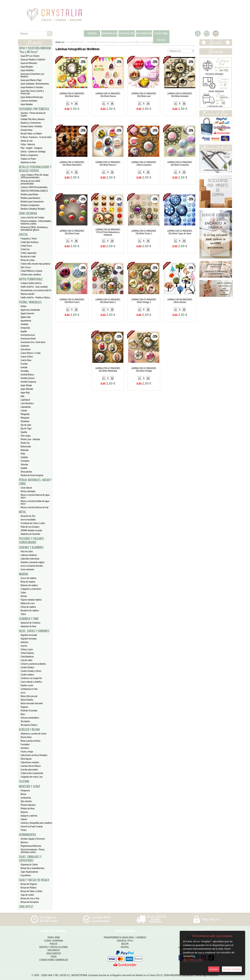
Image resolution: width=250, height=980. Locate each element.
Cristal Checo (26, 246)
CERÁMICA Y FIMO (29, 619)
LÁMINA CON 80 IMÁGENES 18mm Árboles (180, 301)
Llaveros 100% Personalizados (34, 187)
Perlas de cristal (28, 260)
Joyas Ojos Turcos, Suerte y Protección (32, 92)
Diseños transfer (28, 294)
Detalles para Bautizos (30, 198)
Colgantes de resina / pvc (32, 777)
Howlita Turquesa (28, 382)
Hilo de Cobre (27, 551)
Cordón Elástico (27, 667)
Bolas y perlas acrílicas (30, 741)
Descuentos (54, 954)
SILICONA (24, 782)
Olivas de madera (28, 607)
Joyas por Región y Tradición (33, 59)
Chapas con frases (28, 159)
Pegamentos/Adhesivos (31, 846)
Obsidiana (25, 421)
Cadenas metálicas (29, 555)
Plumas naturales (28, 805)
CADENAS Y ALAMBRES (31, 548)
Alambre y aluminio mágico (33, 562)
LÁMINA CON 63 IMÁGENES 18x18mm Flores (72, 301)
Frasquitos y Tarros (29, 238)
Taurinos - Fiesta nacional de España (33, 114)
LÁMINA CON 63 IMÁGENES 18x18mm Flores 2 (144, 232)
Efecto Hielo (26, 737)
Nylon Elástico (27, 700)
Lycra (23, 692)
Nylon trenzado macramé (32, 703)
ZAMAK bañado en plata (31, 530)
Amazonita (25, 328)
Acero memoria (27, 569)
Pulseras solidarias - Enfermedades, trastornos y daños (36, 222)
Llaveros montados (29, 101)
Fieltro (24, 830)
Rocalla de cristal (28, 256)
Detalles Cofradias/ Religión (33, 209)
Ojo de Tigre (26, 428)
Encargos (54, 950)
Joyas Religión (27, 67)
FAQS (54, 957)
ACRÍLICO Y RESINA (29, 730)
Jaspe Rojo (25, 392)
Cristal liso (25, 249)
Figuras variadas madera (31, 600)
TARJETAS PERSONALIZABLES (34, 191)
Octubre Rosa (26, 130)
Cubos (23, 592)
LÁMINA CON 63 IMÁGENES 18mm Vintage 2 (144, 301)
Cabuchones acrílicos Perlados (34, 755)
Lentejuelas (26, 798)
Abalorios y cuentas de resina (33, 733)
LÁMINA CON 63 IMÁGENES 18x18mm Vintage (144, 369)
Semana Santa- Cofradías (31, 126)
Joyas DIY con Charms (30, 56)
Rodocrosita (26, 446)
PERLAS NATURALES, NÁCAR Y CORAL (35, 482)
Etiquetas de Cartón (29, 864)
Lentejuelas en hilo (29, 689)
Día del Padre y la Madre (31, 133)
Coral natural (26, 488)
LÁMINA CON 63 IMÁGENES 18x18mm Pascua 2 (108, 163)
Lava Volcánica (27, 403)
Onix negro (26, 436)
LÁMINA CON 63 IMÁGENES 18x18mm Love (144, 95)
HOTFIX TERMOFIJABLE (31, 279)
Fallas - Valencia (28, 144)
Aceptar (214, 969)
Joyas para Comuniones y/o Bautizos (32, 75)
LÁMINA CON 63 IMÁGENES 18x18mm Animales (180, 95)
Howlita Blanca (27, 374)
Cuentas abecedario (29, 769)
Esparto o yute (27, 685)
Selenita (24, 464)
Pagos (54, 944)
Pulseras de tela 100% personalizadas (30, 182)
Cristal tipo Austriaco (30, 242)
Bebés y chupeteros (29, 155)
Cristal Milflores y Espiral (31, 271)
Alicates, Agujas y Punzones (33, 839)
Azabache (25, 346)
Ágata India (26, 317)
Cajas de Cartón (27, 895)
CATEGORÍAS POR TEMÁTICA (34, 109)
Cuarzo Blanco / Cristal (31, 353)
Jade (23, 396)
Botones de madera (29, 585)
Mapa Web (54, 938)
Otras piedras (26, 472)
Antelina (24, 642)
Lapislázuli (25, 400)
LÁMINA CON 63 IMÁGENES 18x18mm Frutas (72, 232)
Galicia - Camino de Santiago (33, 151)
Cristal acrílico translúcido (32, 773)
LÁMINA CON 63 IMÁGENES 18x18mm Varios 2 (108, 301)
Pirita (23, 454)
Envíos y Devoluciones (54, 947)
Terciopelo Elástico (29, 725)
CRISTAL (23, 235)
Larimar (24, 410)
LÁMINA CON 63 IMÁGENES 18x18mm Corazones (180, 163)
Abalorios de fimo (28, 626)
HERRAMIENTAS (28, 835)
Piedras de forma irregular (32, 475)
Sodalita (24, 457)
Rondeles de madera (30, 610)
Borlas (23, 794)
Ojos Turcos (26, 267)
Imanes (24, 819)
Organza (24, 707)
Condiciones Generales (54, 960)
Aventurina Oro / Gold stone (33, 342)
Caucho (24, 646)
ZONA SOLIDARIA (28, 214)
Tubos (23, 614)
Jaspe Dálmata (27, 389)
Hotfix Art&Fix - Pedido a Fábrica (35, 297)
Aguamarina (26, 320)
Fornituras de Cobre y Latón (33, 523)
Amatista (24, 324)
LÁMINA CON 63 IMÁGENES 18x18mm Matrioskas (108, 369)
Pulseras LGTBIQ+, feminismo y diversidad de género (34, 228)
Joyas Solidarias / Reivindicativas (35, 84)
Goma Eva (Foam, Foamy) (32, 826)
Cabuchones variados (30, 762)
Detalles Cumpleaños (30, 205)
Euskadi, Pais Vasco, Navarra (33, 119)
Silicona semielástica (30, 718)
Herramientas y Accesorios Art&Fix (36, 290)
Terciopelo (25, 721)
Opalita (24, 432)
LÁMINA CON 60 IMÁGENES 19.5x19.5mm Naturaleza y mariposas (108, 232)
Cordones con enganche (31, 678)
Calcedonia (25, 349)
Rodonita (25, 450)
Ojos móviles (26, 801)
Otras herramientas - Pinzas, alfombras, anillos (33, 851)
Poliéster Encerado (29, 710)
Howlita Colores (28, 378)
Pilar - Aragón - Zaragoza (31, 148)
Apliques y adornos (29, 816)
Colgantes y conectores (31, 589)
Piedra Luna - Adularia (30, 439)
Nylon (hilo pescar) (29, 696)
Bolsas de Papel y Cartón (31, 891)
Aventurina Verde (28, 338)
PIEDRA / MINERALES (30, 302)
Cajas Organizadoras (29, 872)
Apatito (24, 331)
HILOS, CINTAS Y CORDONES (34, 631)
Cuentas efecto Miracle (31, 766)
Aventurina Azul (28, 335)
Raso (23, 714)
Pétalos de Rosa (28, 808)
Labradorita (26, 407)
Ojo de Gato (26, 425)
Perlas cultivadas (28, 491)
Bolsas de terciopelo (30, 902)
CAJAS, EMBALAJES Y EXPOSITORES (30, 859)
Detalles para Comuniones (32, 201)
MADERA (24, 574)
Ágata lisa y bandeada (30, 310)
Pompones (25, 790)
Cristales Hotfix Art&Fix (31, 283)
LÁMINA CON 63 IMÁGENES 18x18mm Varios (72, 95)
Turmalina (25, 461)
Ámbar (23, 306)
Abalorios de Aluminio (30, 534)
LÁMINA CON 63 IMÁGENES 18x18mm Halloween (72, 163)
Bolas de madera (28, 582)
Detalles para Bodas (29, 194)
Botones (24, 812)
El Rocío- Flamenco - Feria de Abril (36, 137)
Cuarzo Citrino (27, 356)
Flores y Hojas (27, 751)
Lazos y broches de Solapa (32, 217)
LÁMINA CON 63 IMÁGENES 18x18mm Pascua (108, 95)
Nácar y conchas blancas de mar (35, 507)
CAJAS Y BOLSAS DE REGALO (34, 880)
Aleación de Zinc (28, 516)
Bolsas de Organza (29, 884)
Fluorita (24, 364)
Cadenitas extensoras (30, 559)
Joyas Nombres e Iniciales (32, 87)
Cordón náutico (27, 674)
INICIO (92, 33)
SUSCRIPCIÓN (144, 33)
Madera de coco (28, 603)
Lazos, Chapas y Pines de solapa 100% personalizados (34, 176)
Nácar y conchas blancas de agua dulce (35, 496)
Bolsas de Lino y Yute (30, 898)
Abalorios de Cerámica (30, 623)
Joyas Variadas (27, 104)
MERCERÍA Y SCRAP (30, 787)
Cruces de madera (28, 578)
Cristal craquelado (29, 253)
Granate (24, 367)
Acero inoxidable (28, 519)
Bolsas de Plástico (29, 887)
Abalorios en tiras (28, 162)
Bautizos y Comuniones (31, 123)
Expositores (26, 875)
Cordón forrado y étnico (31, 671)
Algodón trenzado (29, 638)
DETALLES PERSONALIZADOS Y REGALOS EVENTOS (35, 169)
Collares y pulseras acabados (33, 664)
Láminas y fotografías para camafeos (36, 823)
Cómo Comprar (54, 941)
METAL (22, 512)
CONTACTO (127, 33)
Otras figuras (26, 759)
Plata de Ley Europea (30, 527)
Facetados (25, 744)
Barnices (24, 842)
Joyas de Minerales (29, 63)
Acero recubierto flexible (32, 566)
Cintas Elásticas (27, 653)
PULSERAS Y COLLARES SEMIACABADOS (31, 541)
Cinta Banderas (27, 656)
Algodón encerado (29, 635)
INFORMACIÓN (109, 33)
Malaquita (25, 418)
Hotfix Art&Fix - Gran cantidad (34, 287)
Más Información (193, 960)
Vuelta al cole (27, 141)
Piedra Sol (25, 443)
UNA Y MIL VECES (161, 37)
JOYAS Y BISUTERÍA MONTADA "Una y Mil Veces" (35, 50)
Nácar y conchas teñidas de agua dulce (35, 502)
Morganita (25, 414)
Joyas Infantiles (27, 70)
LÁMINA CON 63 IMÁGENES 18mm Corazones (144, 163)
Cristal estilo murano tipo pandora (35, 264)
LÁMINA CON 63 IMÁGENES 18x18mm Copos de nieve (180, 232)
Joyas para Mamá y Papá (31, 80)
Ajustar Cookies (232, 969)
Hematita (25, 371)
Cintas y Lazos (27, 649)
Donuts (24, 596)
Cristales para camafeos (31, 274)
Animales (25, 748)
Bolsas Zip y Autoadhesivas (32, 868)
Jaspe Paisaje (26, 385)
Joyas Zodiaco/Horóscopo (32, 97)
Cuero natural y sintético (31, 682)
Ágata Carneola (27, 313)
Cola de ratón (26, 660)
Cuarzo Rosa (26, 360)
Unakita (24, 468)
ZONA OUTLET (26, 907)
